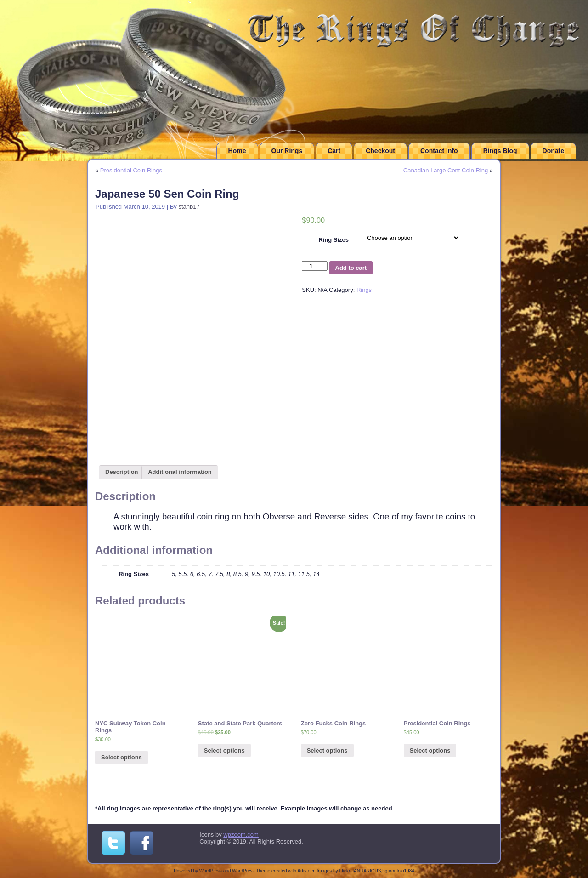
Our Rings (287, 151)
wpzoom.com (241, 835)
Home (237, 151)
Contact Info (439, 151)
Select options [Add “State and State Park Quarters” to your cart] (224, 750)
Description (122, 472)
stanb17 (189, 207)
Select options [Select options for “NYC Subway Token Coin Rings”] (122, 757)
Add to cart (351, 268)
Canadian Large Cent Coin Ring (446, 170)
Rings (364, 290)
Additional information (180, 472)
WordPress (211, 871)
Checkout (380, 151)
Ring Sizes (334, 240)
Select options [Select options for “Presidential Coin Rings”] (430, 750)
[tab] (122, 472)
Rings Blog (500, 151)
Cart (334, 151)
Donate (553, 151)
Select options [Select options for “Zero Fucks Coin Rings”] (327, 750)
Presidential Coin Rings (131, 170)
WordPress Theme (251, 871)
